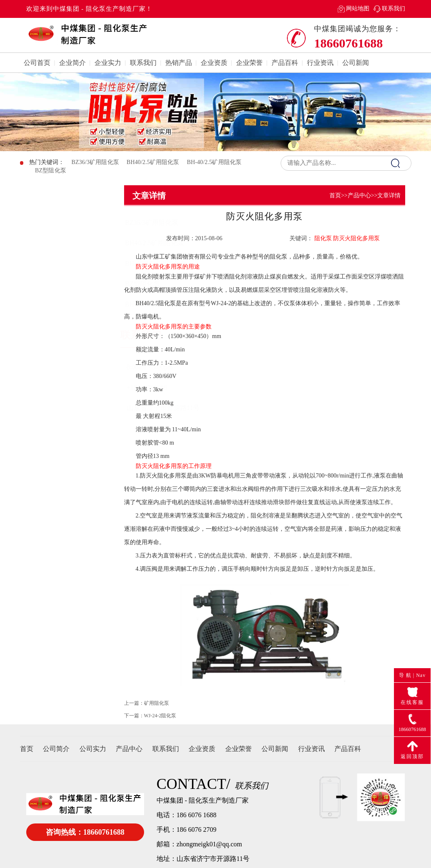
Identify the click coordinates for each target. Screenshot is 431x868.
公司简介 (56, 749)
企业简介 (72, 63)
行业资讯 (320, 63)
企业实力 (108, 63)
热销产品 (179, 63)
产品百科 (285, 63)
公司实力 (93, 749)
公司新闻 (356, 63)
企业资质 (214, 63)
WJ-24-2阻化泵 (160, 721)
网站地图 (358, 9)
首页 (335, 195)
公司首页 (37, 63)
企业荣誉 (249, 63)
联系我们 (394, 9)
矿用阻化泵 (157, 709)
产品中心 (359, 195)
